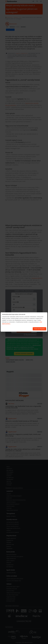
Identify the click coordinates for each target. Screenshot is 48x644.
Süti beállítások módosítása (24, 329)
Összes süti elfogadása (39, 329)
